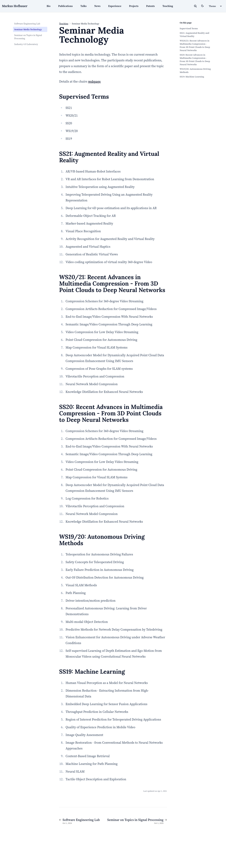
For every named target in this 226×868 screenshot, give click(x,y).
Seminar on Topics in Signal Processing (28, 37)
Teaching (168, 6)
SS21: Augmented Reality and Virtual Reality (194, 35)
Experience (115, 6)
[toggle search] (195, 6)
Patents (151, 6)
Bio (49, 6)
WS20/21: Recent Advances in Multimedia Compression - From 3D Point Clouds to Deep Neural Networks (195, 45)
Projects (134, 6)
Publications (65, 6)
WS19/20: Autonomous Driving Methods (195, 71)
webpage (94, 81)
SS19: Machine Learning (192, 77)
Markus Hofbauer (15, 6)
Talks (84, 6)
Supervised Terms (189, 28)
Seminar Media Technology (28, 29)
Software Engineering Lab (27, 24)
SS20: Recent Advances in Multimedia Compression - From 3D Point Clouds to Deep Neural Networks (195, 60)
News (97, 6)
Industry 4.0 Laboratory (26, 44)
